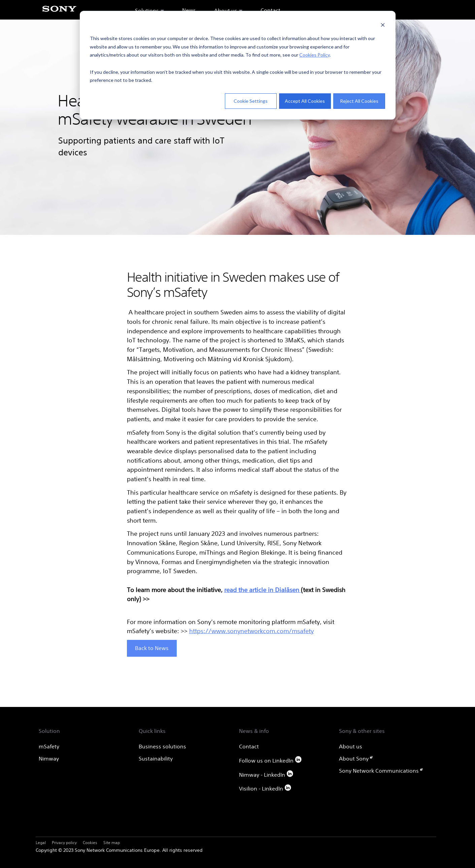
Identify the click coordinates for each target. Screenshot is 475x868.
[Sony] (59, 12)
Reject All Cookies (359, 101)
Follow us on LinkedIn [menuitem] (270, 760)
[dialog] (238, 65)
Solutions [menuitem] (147, 10)
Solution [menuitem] (49, 731)
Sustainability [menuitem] (156, 758)
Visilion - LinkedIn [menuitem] (265, 788)
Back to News (152, 648)
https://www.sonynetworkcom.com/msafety (251, 631)
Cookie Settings (251, 101)
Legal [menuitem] (41, 843)
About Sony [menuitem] (354, 758)
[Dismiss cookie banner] (383, 26)
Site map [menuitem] (112, 843)
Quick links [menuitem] (152, 731)
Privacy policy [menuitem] (64, 843)
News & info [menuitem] (254, 731)
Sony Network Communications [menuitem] (379, 771)
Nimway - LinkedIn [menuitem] (266, 774)
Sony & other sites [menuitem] (362, 731)
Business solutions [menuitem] (162, 746)
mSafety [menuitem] (49, 746)
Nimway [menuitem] (49, 758)
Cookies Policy (314, 55)
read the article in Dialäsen (263, 590)
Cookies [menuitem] (90, 843)
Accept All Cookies (305, 101)
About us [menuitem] (226, 10)
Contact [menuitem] (270, 10)
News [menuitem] (189, 10)
